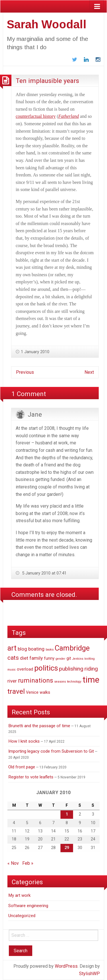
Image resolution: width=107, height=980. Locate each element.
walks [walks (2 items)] (45, 692)
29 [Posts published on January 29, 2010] (67, 848)
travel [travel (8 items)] (16, 691)
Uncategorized (22, 916)
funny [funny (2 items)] (49, 658)
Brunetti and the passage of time (39, 726)
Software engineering (28, 906)
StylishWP (89, 974)
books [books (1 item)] (50, 650)
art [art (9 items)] (12, 648)
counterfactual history (36, 116)
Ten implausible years (47, 81)
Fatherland (68, 116)
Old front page (22, 767)
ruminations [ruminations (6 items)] (36, 680)
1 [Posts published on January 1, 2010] (67, 814)
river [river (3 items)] (12, 681)
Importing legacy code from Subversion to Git (51, 751)
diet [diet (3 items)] (24, 658)
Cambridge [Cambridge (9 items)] (72, 648)
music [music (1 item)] (12, 670)
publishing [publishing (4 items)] (71, 669)
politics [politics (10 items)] (46, 668)
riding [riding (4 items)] (91, 669)
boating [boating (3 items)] (36, 649)
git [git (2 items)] (69, 658)
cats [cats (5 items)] (13, 658)
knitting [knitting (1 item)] (90, 659)
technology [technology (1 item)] (74, 682)
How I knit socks (24, 741)
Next (89, 372)
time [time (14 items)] (91, 680)
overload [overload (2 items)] (25, 669)
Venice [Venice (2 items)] (32, 692)
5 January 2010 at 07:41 (44, 573)
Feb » (28, 863)
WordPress (66, 966)
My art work (19, 895)
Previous (25, 372)
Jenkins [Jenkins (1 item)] (78, 659)
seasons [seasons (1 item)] (60, 682)
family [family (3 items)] (36, 658)
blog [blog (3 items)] (22, 649)
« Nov (13, 863)
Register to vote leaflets (31, 777)
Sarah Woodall (47, 24)
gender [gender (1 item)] (60, 659)
